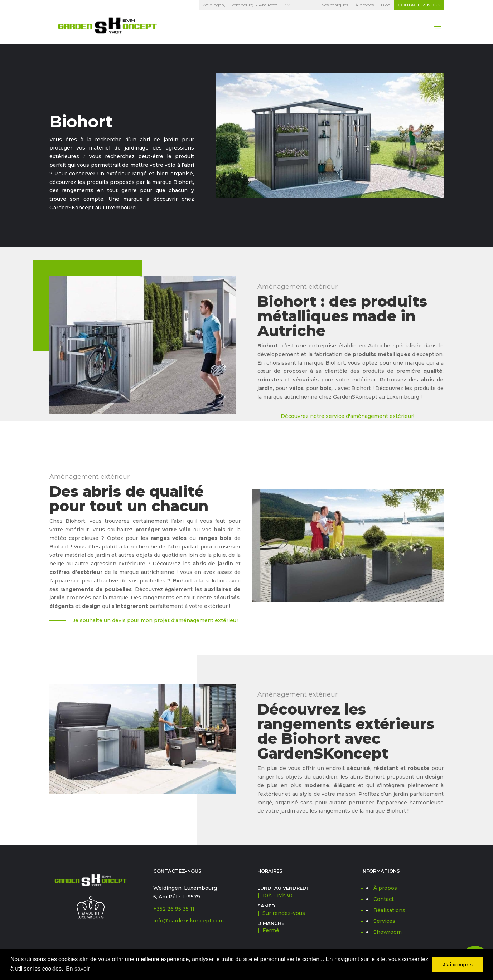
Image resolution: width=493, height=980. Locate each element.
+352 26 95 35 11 (174, 909)
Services (384, 921)
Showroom (388, 932)
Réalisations (389, 910)
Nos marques (335, 5)
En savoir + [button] (80, 969)
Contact (384, 899)
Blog (386, 5)
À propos (364, 5)
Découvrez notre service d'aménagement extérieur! (347, 416)
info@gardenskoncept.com (188, 921)
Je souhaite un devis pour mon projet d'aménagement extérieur (156, 620)
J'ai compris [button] (457, 965)
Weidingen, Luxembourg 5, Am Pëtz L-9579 (247, 5)
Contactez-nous (419, 5)
